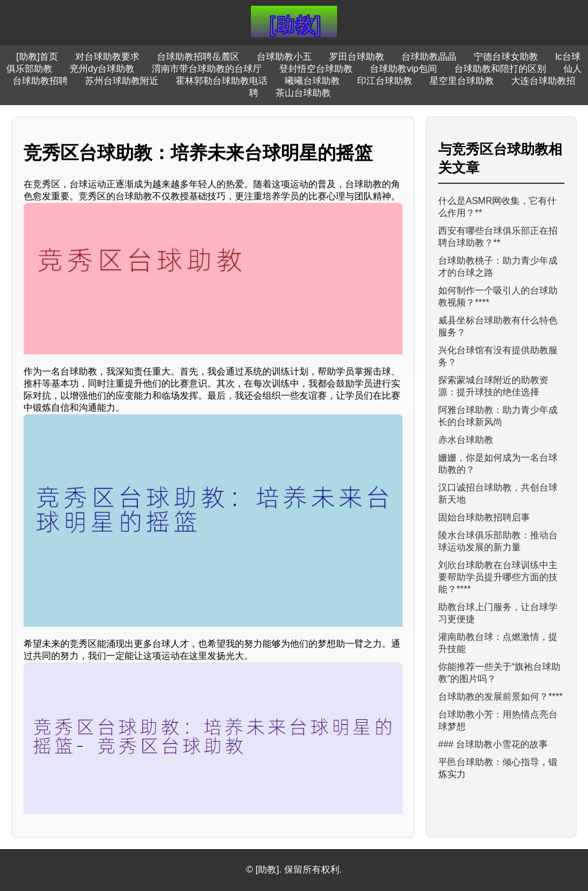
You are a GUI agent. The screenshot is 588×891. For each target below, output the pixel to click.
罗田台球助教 (357, 57)
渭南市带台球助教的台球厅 (207, 69)
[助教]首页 (37, 57)
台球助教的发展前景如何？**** (500, 697)
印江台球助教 (385, 81)
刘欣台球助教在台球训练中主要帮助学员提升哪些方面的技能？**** (498, 577)
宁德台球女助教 (506, 57)
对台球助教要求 (107, 57)
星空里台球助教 (462, 81)
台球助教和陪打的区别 (500, 69)
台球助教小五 (284, 57)
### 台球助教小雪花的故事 (493, 744)
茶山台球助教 (303, 93)
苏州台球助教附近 (122, 81)
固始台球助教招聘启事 (484, 517)
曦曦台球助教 (312, 81)
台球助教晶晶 (429, 57)
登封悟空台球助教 (316, 69)
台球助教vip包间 (403, 69)
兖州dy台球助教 (102, 69)
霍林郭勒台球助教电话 (222, 81)
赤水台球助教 (466, 440)
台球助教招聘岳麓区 (198, 57)
